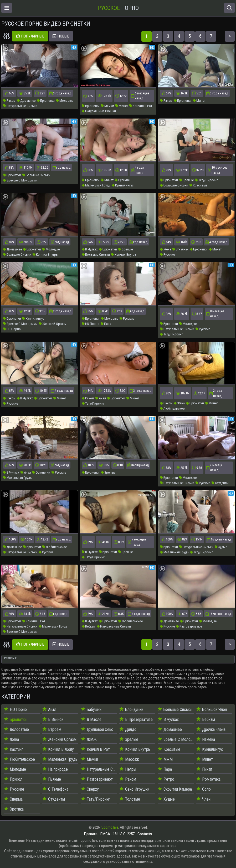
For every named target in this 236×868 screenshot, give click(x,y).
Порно (118, 8)
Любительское (172, 408)
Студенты (220, 483)
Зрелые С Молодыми (20, 180)
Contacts (145, 834)
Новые (61, 36)
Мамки (107, 106)
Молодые (65, 101)
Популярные (30, 36)
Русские (122, 180)
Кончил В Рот (141, 106)
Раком (9, 101)
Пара (106, 324)
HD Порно (12, 329)
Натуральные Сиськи (20, 106)
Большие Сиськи (36, 175)
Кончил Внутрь (45, 254)
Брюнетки (46, 101)
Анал (101, 398)
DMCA (105, 834)
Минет (122, 106)
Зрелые (186, 180)
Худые (221, 547)
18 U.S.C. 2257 (124, 834)
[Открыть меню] (7, 8)
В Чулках (90, 249)
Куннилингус (123, 185)
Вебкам (89, 626)
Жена (166, 249)
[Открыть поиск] (229, 8)
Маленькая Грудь (96, 185)
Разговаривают (189, 626)
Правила (91, 834)
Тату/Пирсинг (206, 180)
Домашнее (26, 101)
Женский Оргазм (53, 324)
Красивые (198, 185)
